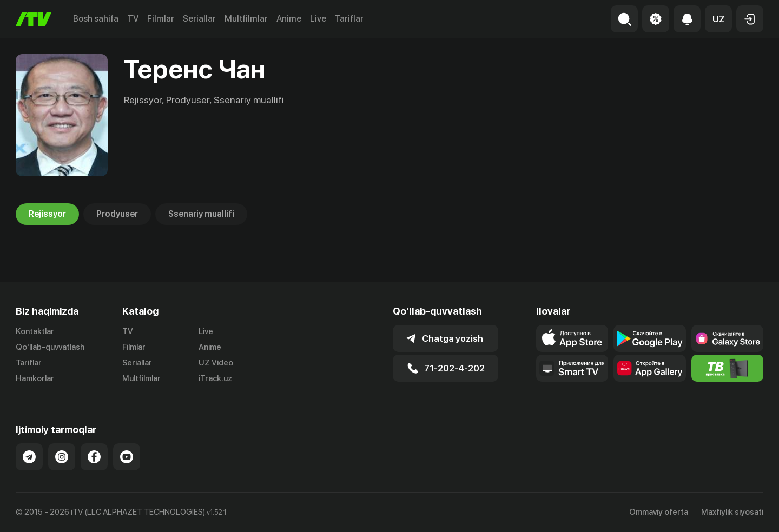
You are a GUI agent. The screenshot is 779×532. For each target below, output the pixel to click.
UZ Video (216, 363)
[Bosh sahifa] (34, 19)
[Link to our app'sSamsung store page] (727, 338)
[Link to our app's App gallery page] (649, 368)
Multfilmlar (246, 19)
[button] (718, 19)
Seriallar (199, 19)
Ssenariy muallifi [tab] (201, 214)
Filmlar (161, 19)
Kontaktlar (35, 331)
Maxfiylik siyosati (732, 512)
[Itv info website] (727, 368)
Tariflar (349, 19)
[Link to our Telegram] (29, 457)
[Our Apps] (572, 368)
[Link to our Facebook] (94, 457)
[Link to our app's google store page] (649, 338)
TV (133, 19)
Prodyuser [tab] (117, 214)
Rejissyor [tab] (47, 214)
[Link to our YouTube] (127, 457)
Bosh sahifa (96, 19)
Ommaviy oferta (659, 512)
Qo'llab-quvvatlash (50, 347)
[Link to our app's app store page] (572, 338)
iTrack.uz (215, 378)
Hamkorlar (35, 378)
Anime (289, 19)
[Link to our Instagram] (62, 457)
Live (318, 19)
